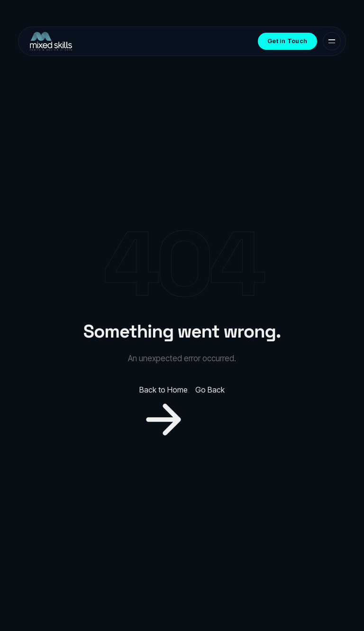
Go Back (210, 390)
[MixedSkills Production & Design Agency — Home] (51, 41)
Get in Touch (287, 41)
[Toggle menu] (332, 41)
